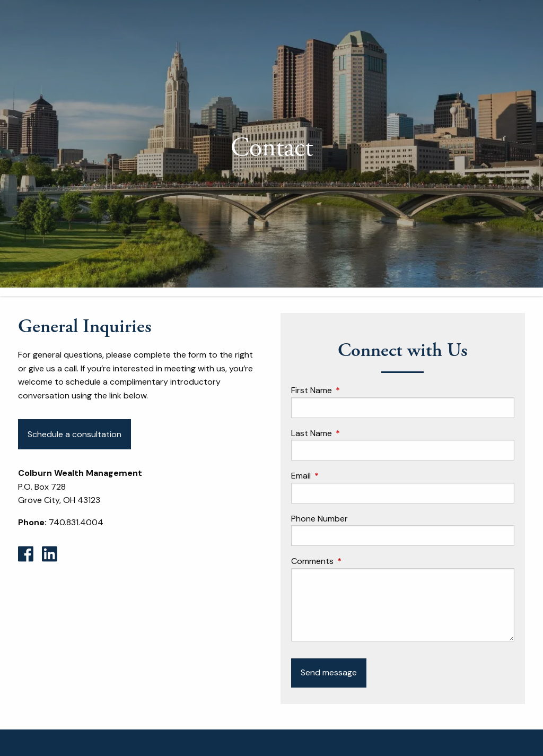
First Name (352, 390)
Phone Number (319, 519)
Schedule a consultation (75, 434)
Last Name (352, 433)
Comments (353, 562)
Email (341, 476)
